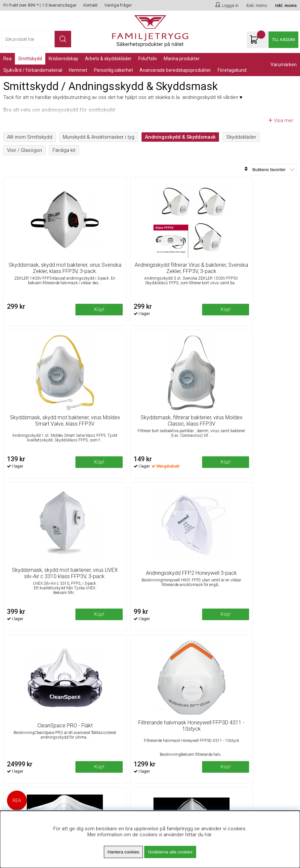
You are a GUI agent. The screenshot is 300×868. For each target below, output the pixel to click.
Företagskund (232, 70)
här (208, 835)
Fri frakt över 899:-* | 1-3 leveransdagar (40, 5)
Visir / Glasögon (24, 150)
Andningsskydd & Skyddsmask (180, 137)
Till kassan (283, 40)
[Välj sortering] (274, 170)
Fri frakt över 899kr (100, 695)
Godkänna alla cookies (170, 852)
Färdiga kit (64, 150)
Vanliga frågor (118, 5)
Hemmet (78, 70)
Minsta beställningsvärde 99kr (112, 703)
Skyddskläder (241, 137)
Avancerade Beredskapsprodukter (175, 70)
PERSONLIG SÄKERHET (113, 70)
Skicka (283, 719)
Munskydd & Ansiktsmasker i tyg (99, 137)
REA (7, 59)
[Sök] (36, 39)
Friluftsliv (148, 59)
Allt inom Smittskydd (30, 137)
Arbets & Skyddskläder (108, 59)
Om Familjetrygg (97, 686)
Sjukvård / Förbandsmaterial (33, 70)
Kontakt (90, 5)
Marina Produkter (182, 59)
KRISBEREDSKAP (64, 59)
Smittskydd (30, 59)
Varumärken (284, 65)
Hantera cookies (123, 852)
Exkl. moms (257, 5)
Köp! (132, 321)
